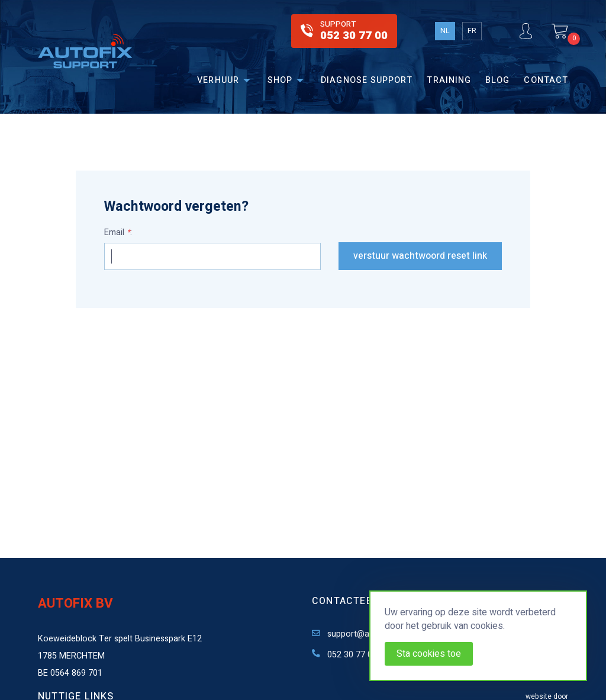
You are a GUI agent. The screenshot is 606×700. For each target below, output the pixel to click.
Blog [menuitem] (497, 80)
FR (472, 31)
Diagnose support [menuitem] (367, 80)
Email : (118, 232)
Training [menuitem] (449, 80)
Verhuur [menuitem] (218, 80)
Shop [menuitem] (280, 80)
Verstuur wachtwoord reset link (420, 256)
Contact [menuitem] (546, 80)
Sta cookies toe (429, 654)
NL (445, 31)
